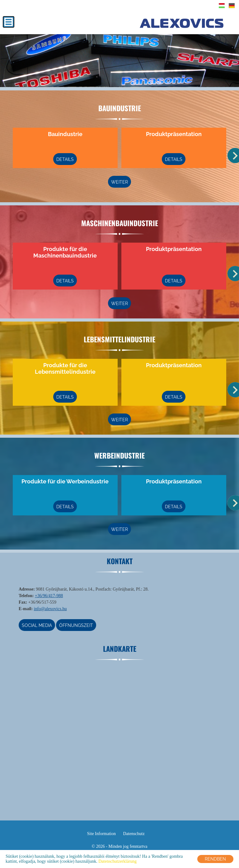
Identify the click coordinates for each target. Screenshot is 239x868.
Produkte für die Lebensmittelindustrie (65, 368)
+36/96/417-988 (49, 596)
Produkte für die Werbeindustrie (65, 481)
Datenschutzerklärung (117, 861)
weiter (119, 182)
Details (65, 159)
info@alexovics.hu (50, 609)
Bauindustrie (65, 134)
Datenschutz (134, 834)
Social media (37, 625)
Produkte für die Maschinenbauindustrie (65, 252)
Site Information (101, 834)
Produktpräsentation (174, 134)
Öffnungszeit (76, 625)
